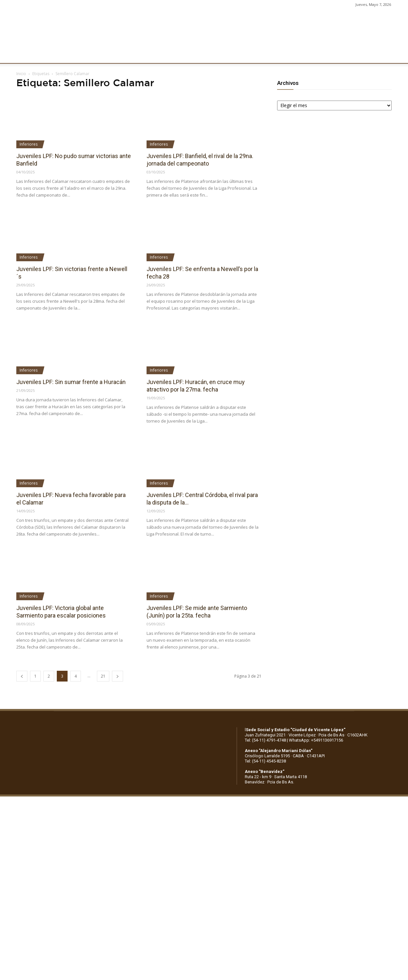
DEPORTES (133, 55)
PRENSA (201, 55)
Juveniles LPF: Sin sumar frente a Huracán (71, 382)
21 (103, 676)
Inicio (21, 74)
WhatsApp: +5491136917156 (316, 740)
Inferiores (29, 144)
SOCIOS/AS (233, 55)
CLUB (27, 55)
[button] (397, 55)
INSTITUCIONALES (63, 55)
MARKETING (168, 55)
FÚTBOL (102, 55)
